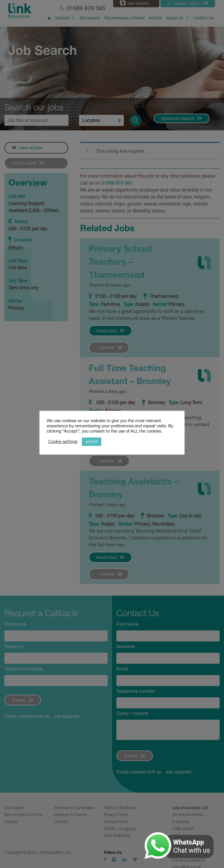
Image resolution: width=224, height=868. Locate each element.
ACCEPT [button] (92, 442)
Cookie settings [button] (63, 441)
